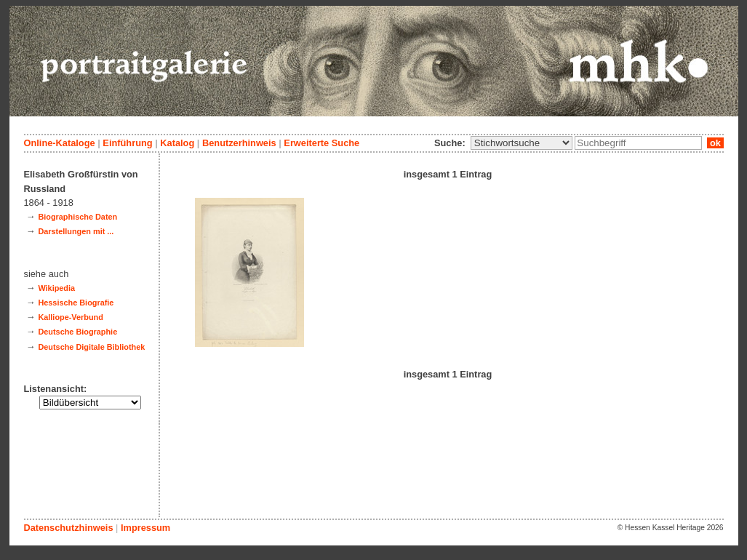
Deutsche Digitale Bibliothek (91, 347)
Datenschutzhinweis (69, 528)
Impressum (145, 528)
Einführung (127, 143)
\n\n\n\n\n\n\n (522, 143)
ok (715, 143)
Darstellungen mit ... (76, 231)
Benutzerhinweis (239, 143)
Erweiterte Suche (321, 143)
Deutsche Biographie (77, 332)
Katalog (177, 143)
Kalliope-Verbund (70, 317)
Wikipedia (56, 288)
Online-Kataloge (60, 143)
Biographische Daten (77, 217)
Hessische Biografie (76, 303)
